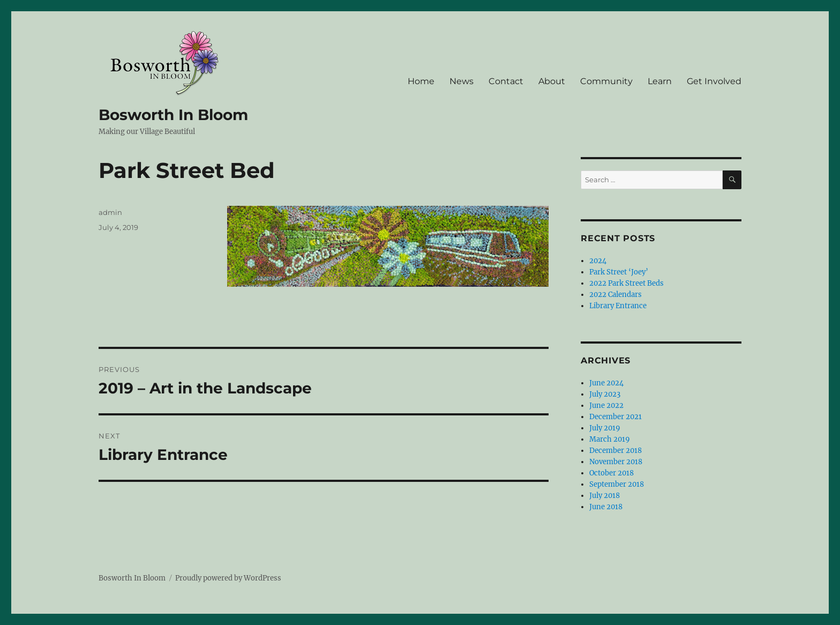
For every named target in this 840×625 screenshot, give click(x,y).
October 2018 (612, 473)
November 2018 (616, 462)
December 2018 (616, 451)
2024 (598, 261)
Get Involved (714, 81)
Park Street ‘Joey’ (619, 272)
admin (110, 212)
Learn (660, 81)
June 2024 (606, 383)
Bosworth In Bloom (173, 115)
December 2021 (616, 417)
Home (421, 81)
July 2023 (605, 394)
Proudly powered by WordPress (228, 578)
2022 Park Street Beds (627, 283)
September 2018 (617, 484)
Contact (506, 81)
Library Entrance (618, 306)
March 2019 (610, 439)
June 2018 (606, 507)
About (552, 81)
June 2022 (606, 405)
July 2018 (605, 496)
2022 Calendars (616, 295)
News (462, 81)
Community (606, 81)
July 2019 (605, 428)
